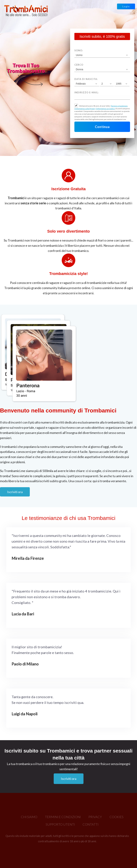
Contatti (91, 824)
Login (126, 6)
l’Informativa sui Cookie (105, 109)
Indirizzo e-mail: (87, 92)
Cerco (79, 65)
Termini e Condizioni (119, 106)
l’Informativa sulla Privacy (85, 109)
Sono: (79, 50)
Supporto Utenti (60, 824)
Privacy (95, 817)
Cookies (116, 817)
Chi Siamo (29, 817)
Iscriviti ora (15, 492)
